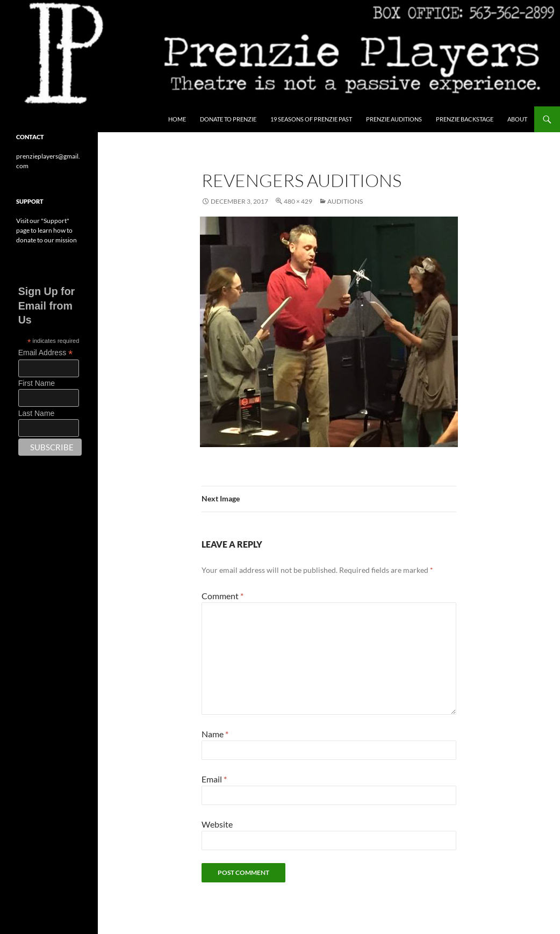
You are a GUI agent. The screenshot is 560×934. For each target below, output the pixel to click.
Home (177, 119)
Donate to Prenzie (228, 119)
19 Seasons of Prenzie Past (311, 119)
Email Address (46, 353)
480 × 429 (298, 201)
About (517, 119)
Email (214, 779)
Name (215, 734)
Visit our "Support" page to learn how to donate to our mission (46, 230)
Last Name (37, 413)
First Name (37, 383)
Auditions (345, 201)
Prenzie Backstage (465, 119)
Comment (222, 596)
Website (217, 824)
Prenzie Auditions (394, 119)
